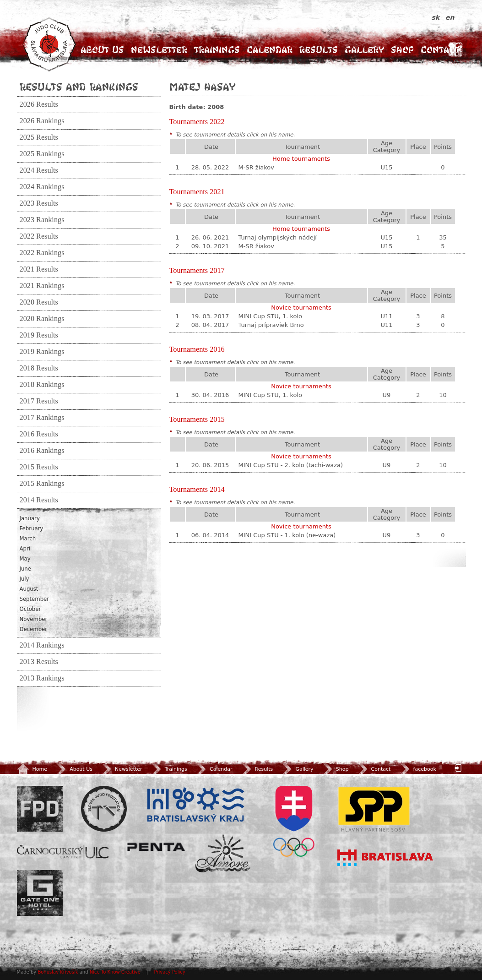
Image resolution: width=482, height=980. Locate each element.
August (29, 589)
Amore (223, 853)
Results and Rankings (79, 87)
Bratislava (385, 858)
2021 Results (39, 269)
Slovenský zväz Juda (104, 809)
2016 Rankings (42, 451)
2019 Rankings (42, 352)
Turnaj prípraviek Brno (271, 325)
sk (437, 17)
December (34, 629)
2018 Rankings (42, 385)
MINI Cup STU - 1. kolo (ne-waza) (287, 535)
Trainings (217, 50)
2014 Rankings (42, 645)
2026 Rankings (42, 121)
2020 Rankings (42, 319)
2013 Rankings (42, 678)
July (24, 579)
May (25, 559)
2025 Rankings (42, 154)
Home (32, 769)
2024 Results (39, 170)
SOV (294, 821)
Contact (440, 50)
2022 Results (39, 236)
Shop (402, 50)
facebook (418, 769)
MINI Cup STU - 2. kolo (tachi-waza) (291, 465)
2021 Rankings (42, 286)
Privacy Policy (170, 972)
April (26, 549)
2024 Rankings (42, 187)
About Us (102, 50)
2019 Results (39, 335)
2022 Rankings (42, 253)
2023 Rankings (42, 220)
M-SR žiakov (256, 167)
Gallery (364, 50)
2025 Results (39, 137)
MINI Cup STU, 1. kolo (271, 316)
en (450, 17)
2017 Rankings (42, 418)
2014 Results (39, 500)
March (28, 539)
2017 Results (39, 401)
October (30, 609)
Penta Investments (156, 847)
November (34, 619)
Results (319, 50)
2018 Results (39, 368)
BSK (195, 805)
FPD (40, 809)
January (30, 518)
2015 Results (39, 467)
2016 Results (39, 434)
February (32, 528)
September (35, 599)
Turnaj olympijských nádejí (278, 237)
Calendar (270, 50)
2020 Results (39, 302)
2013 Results (39, 662)
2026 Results (39, 104)
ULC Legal (63, 852)
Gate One (40, 893)
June (25, 569)
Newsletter (159, 50)
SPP (374, 809)
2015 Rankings (42, 484)
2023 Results (39, 203)
